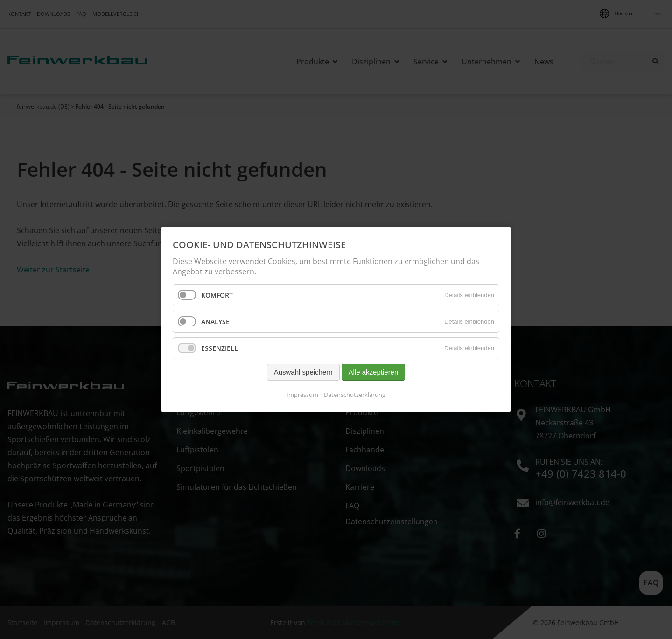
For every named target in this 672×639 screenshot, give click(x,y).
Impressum (302, 395)
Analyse (215, 322)
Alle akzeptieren (374, 372)
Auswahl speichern (303, 372)
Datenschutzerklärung (355, 395)
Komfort (217, 295)
